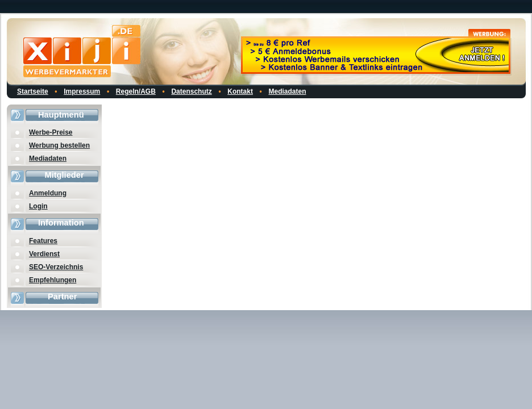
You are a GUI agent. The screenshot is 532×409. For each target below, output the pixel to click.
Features (43, 241)
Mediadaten (288, 91)
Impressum (82, 91)
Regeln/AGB (136, 91)
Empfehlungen (53, 280)
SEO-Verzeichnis (56, 267)
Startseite (33, 91)
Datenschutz (191, 91)
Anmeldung (48, 193)
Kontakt (240, 91)
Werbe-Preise (51, 132)
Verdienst (44, 254)
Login (38, 206)
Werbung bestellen (59, 145)
